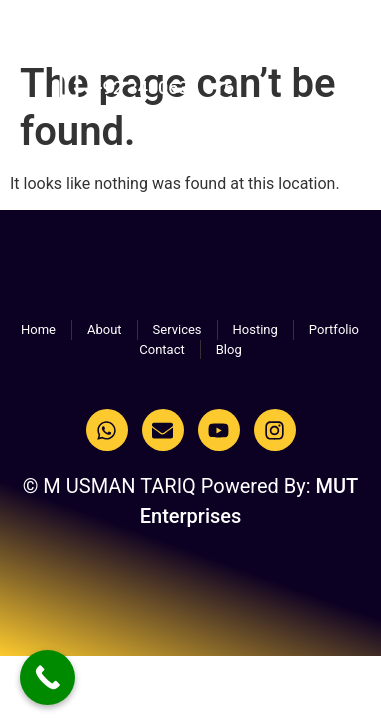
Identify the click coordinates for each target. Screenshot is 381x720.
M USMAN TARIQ (97, 40)
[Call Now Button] (47, 677)
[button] (340, 44)
